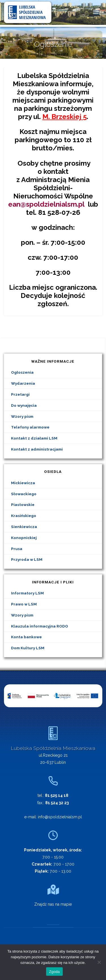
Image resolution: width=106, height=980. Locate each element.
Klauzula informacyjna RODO (40, 626)
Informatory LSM (27, 593)
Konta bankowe (26, 637)
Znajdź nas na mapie (53, 904)
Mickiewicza (23, 483)
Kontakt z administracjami (37, 449)
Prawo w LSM (24, 604)
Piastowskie (23, 505)
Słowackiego (24, 494)
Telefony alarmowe (30, 427)
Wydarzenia (23, 383)
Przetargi (20, 394)
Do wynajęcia (24, 405)
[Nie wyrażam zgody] (99, 962)
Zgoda (54, 972)
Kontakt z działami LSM (34, 438)
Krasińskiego (24, 516)
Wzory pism (22, 416)
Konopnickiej (24, 538)
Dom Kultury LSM (28, 648)
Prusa (17, 549)
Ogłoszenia (22, 372)
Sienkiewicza (24, 527)
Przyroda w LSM (27, 559)
